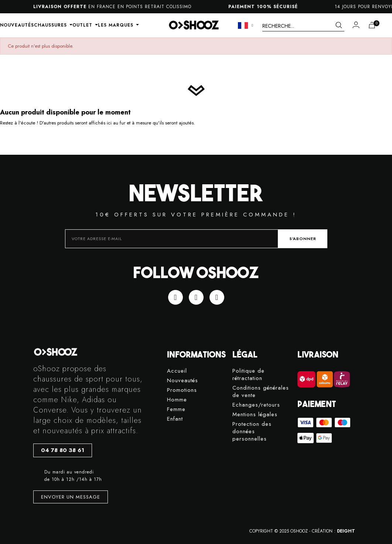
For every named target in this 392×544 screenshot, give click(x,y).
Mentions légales (255, 415)
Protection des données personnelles (252, 432)
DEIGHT (346, 531)
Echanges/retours (256, 405)
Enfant (175, 419)
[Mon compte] (356, 25)
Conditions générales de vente (261, 392)
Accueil (177, 371)
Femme (176, 409)
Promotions (182, 390)
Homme (177, 400)
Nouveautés (183, 381)
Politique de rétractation (248, 375)
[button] (63, 450)
